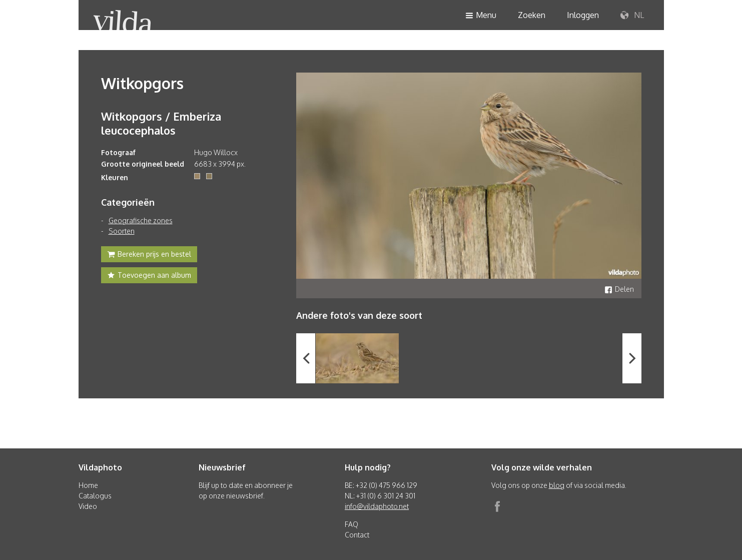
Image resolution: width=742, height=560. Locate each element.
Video (88, 506)
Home (88, 485)
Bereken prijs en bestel (149, 255)
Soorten (122, 231)
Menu (481, 16)
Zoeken (532, 15)
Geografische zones (141, 220)
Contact (357, 535)
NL (632, 16)
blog (557, 485)
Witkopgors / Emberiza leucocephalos (161, 123)
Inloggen (583, 15)
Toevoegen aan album (149, 276)
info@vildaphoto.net (377, 506)
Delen (619, 289)
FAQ (351, 524)
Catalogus (95, 496)
